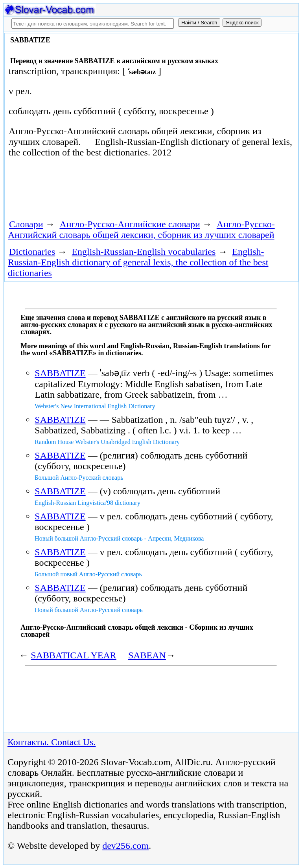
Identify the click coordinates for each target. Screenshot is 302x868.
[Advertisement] (97, 191)
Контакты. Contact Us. (52, 742)
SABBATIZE (60, 373)
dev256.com (125, 846)
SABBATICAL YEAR (74, 655)
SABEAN (147, 655)
